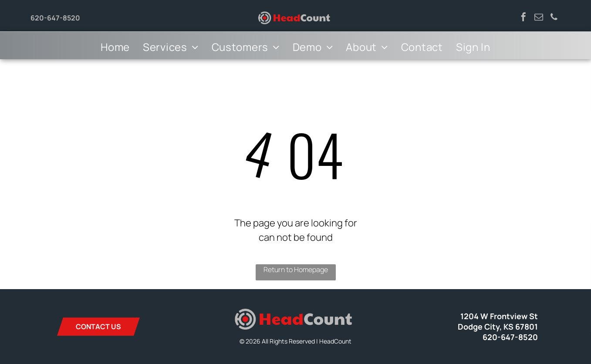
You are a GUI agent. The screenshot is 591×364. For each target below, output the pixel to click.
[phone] (554, 18)
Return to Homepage (296, 270)
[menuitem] (115, 47)
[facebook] (523, 18)
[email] (539, 18)
